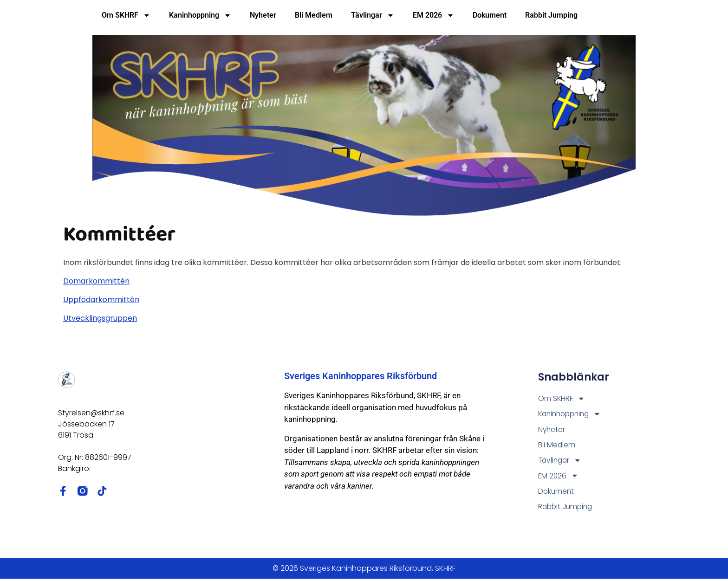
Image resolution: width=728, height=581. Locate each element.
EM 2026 (433, 15)
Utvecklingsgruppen (100, 318)
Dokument (490, 15)
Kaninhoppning (200, 15)
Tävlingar (373, 15)
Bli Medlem (314, 15)
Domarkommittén (96, 281)
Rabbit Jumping (551, 15)
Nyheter (263, 15)
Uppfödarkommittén (101, 300)
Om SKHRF (126, 15)
